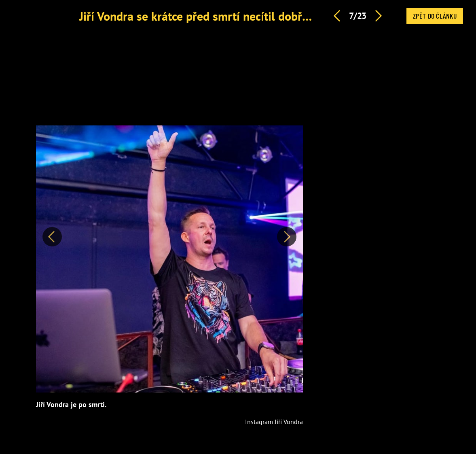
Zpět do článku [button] (435, 16)
